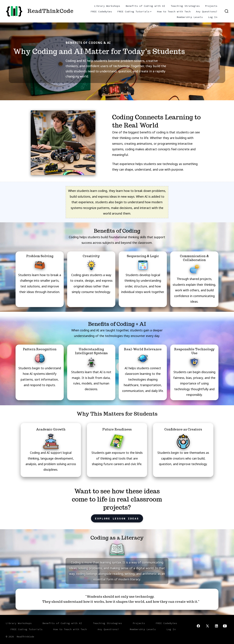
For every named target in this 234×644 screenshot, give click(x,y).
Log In (213, 17)
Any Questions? (207, 11)
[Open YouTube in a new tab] (225, 626)
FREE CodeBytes (101, 11)
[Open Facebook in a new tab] (198, 626)
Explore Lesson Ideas (117, 518)
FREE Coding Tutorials (134, 11)
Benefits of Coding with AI (145, 6)
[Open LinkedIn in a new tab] (216, 626)
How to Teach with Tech (174, 11)
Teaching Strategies (185, 6)
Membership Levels (190, 17)
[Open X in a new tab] (207, 626)
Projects (211, 6)
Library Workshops (107, 6)
